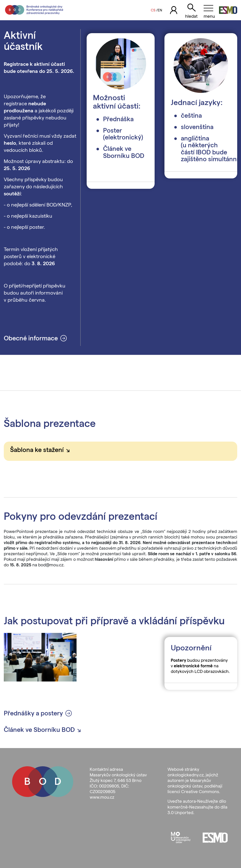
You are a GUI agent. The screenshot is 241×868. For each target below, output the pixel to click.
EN (160, 10)
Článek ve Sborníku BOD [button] (44, 730)
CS (153, 10)
